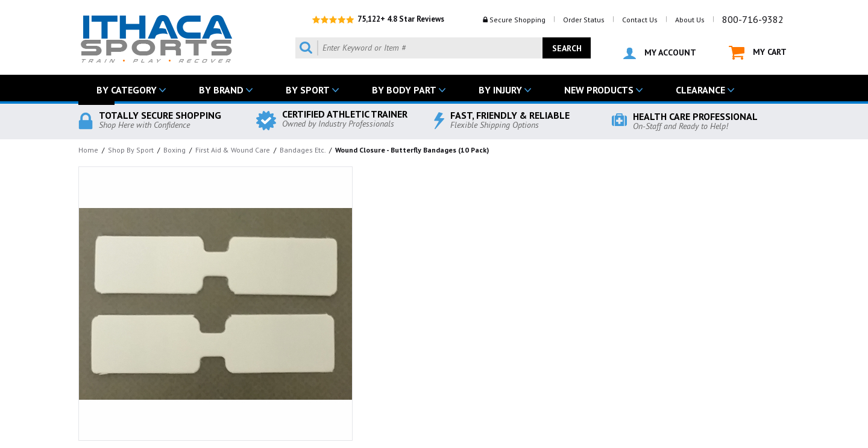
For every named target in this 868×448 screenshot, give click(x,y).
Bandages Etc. (303, 150)
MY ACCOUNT (660, 53)
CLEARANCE (700, 90)
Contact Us (640, 20)
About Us (690, 20)
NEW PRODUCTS (599, 90)
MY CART (758, 53)
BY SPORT (308, 90)
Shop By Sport (131, 150)
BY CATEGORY (127, 90)
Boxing (175, 150)
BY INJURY (500, 90)
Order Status (584, 20)
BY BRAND (221, 90)
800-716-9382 (753, 19)
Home (88, 150)
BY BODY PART (404, 90)
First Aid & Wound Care (233, 150)
